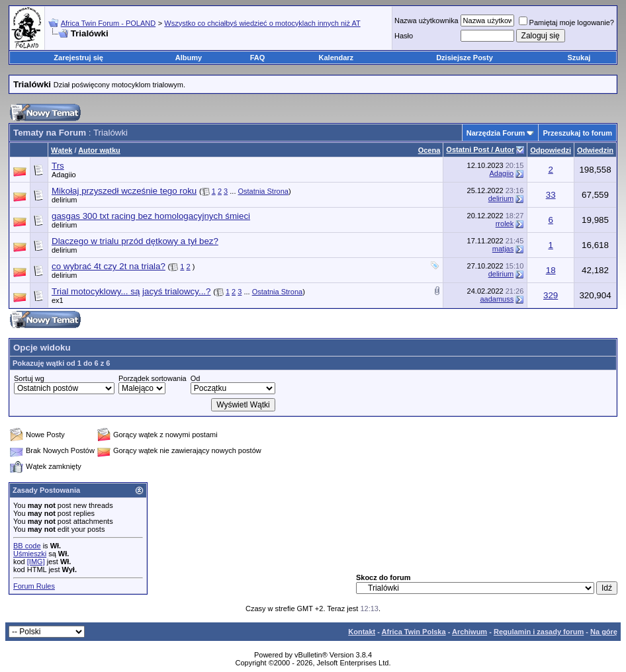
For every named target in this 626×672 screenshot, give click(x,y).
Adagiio (64, 175)
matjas (503, 249)
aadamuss (497, 299)
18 (551, 270)
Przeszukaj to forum (577, 133)
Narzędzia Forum (496, 133)
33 (551, 195)
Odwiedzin (595, 150)
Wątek (62, 150)
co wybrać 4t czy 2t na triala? (109, 266)
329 (551, 295)
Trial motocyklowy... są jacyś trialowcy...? (131, 291)
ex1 (58, 300)
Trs (58, 166)
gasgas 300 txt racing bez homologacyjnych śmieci (151, 216)
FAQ (258, 58)
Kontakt (362, 632)
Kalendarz (336, 58)
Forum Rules (34, 586)
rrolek (505, 224)
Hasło (404, 36)
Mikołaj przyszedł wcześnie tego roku (124, 191)
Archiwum (470, 632)
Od (196, 378)
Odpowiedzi (551, 150)
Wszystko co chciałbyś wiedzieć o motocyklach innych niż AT (262, 23)
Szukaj (579, 58)
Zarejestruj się (78, 58)
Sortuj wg (29, 378)
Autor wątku (99, 150)
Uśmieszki (30, 554)
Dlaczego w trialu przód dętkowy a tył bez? (135, 241)
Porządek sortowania (153, 378)
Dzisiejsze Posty (465, 58)
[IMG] (36, 562)
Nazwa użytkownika (426, 21)
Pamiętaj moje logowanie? (566, 22)
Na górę (604, 632)
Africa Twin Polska (414, 632)
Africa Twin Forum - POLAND (108, 23)
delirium (501, 198)
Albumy (189, 58)
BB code (27, 546)
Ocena (429, 150)
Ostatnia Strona (263, 191)
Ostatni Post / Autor (480, 149)
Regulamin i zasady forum (539, 632)
